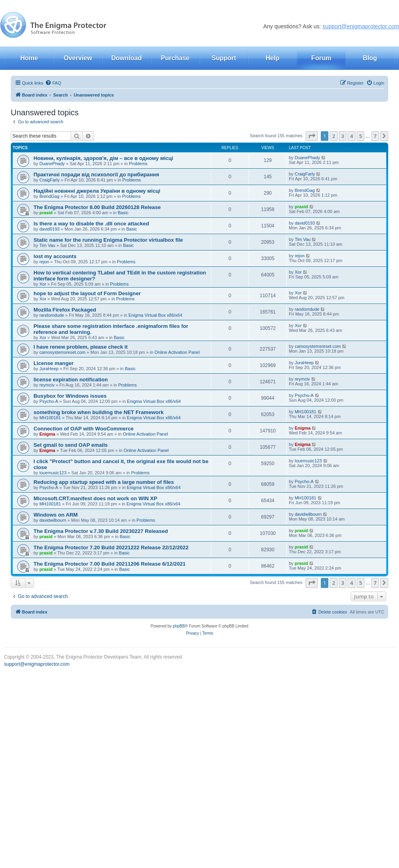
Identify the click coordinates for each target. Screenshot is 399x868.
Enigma (47, 434)
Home (29, 58)
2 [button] (333, 136)
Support (224, 58)
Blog (370, 58)
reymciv (47, 385)
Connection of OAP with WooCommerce (84, 429)
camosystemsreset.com (63, 352)
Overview (78, 58)
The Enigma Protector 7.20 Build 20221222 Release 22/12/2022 (111, 547)
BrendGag (49, 196)
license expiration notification (71, 380)
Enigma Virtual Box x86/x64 (155, 315)
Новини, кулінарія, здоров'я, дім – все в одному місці (103, 158)
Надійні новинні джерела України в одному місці (97, 191)
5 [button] (360, 136)
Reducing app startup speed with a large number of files (104, 482)
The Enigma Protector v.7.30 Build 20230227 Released (101, 531)
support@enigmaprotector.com (361, 26)
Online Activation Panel (177, 352)
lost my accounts (55, 256)
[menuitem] (53, 83)
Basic (123, 213)
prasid (46, 213)
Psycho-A (49, 401)
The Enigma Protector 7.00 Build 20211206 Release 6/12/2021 (110, 564)
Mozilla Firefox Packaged (65, 310)
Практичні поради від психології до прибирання (96, 175)
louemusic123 (53, 473)
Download (126, 58)
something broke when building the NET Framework (99, 412)
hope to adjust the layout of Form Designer (87, 293)
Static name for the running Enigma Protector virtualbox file (108, 240)
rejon (44, 262)
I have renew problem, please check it (81, 347)
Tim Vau (47, 245)
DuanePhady (52, 164)
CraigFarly (50, 180)
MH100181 (50, 418)
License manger (53, 363)
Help (273, 58)
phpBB (179, 626)
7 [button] (375, 136)
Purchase (175, 58)
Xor (43, 284)
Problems (138, 164)
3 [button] (343, 136)
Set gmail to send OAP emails (71, 445)
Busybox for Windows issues (70, 396)
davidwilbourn (53, 520)
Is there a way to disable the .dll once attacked (91, 224)
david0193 (50, 229)
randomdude (52, 315)
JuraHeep (49, 369)
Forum (321, 58)
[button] (312, 136)
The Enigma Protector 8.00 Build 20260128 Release (97, 207)
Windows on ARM (56, 515)
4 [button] (351, 136)
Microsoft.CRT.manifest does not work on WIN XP (95, 498)
